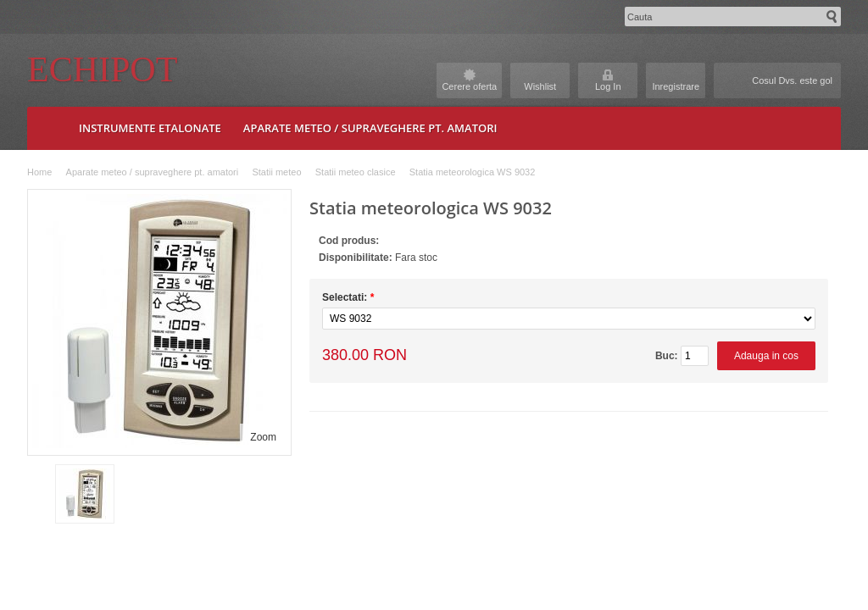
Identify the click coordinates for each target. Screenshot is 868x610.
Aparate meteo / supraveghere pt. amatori (370, 128)
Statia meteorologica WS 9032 (473, 172)
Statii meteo (276, 172)
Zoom (263, 437)
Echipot (102, 69)
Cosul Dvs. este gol (792, 80)
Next (277, 494)
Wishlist (540, 86)
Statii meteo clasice (356, 172)
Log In (608, 86)
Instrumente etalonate (150, 128)
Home (39, 172)
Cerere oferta (469, 86)
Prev (40, 494)
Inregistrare (676, 86)
